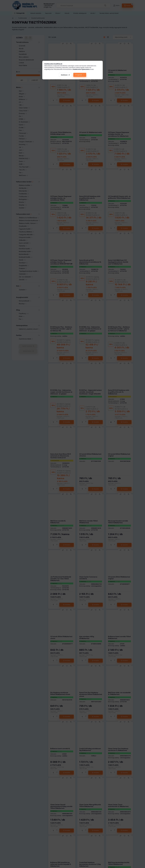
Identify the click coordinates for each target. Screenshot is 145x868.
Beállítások (64, 75)
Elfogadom (79, 75)
